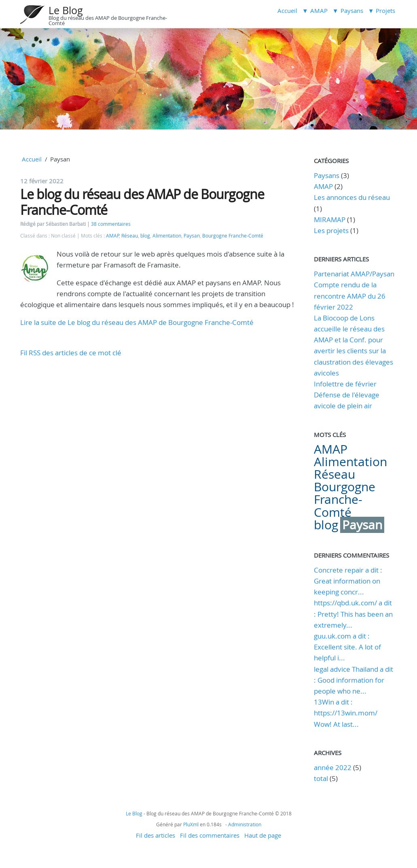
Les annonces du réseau (352, 197)
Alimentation (167, 236)
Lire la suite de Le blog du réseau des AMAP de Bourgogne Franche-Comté (137, 322)
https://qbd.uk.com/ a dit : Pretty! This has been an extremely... (353, 614)
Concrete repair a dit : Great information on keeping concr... (348, 581)
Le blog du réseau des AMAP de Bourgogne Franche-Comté (142, 202)
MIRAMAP (330, 220)
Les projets (331, 230)
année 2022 (333, 767)
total (322, 778)
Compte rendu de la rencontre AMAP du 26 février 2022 (350, 296)
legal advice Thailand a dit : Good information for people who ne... (353, 680)
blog (145, 236)
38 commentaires (111, 224)
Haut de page (263, 835)
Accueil (287, 11)
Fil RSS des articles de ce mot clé (71, 353)
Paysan (192, 236)
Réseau (130, 236)
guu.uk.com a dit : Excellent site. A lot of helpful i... (347, 647)
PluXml (191, 824)
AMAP (112, 236)
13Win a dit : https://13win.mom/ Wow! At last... (346, 713)
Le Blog (66, 10)
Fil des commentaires (210, 835)
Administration (245, 824)
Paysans (327, 175)
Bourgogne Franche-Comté (233, 236)
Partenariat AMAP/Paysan (354, 274)
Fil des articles (156, 835)
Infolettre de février (345, 384)
